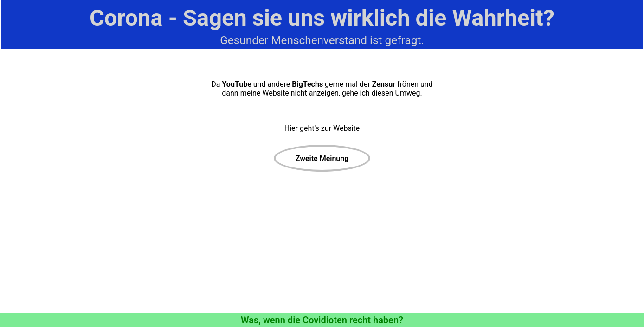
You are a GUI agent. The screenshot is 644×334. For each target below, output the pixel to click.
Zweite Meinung (322, 158)
